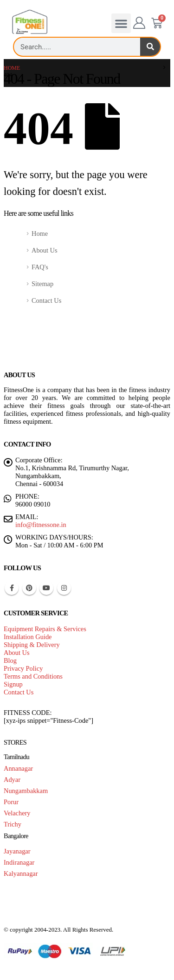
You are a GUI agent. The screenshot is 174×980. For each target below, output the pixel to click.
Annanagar (18, 768)
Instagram (64, 588)
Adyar (12, 780)
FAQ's (40, 267)
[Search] (150, 47)
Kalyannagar (21, 873)
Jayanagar (17, 851)
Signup (13, 684)
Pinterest (29, 588)
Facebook (12, 588)
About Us (45, 250)
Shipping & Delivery (32, 645)
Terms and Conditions (33, 676)
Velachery (17, 813)
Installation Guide (28, 637)
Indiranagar (19, 862)
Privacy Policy (23, 668)
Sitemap (42, 284)
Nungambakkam (26, 791)
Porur (11, 802)
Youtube (46, 588)
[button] (121, 23)
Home (40, 233)
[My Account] (139, 23)
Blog (10, 660)
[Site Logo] (30, 22)
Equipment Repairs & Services (45, 629)
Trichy (13, 824)
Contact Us (46, 300)
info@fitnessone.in (41, 525)
